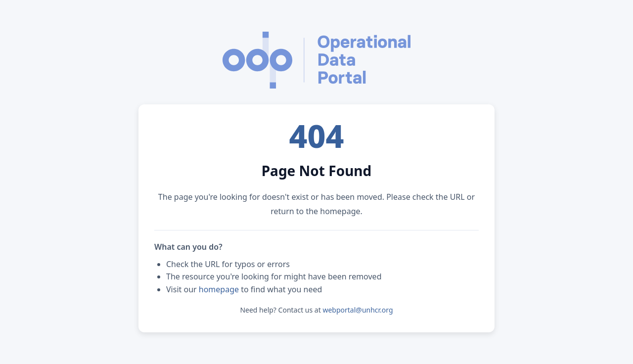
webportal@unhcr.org (358, 310)
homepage (219, 289)
